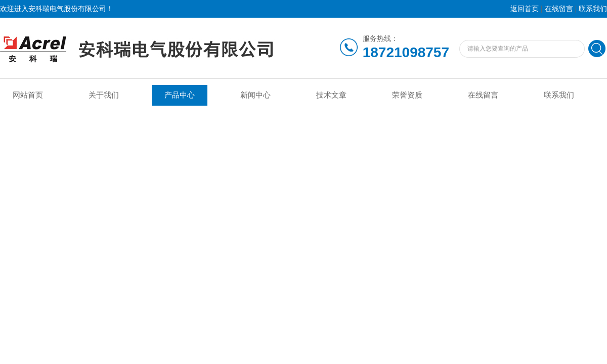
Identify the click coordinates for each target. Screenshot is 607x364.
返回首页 (525, 9)
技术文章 (331, 95)
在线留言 (559, 9)
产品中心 (180, 95)
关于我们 (104, 95)
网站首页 (28, 95)
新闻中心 (255, 95)
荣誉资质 (407, 95)
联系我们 (593, 9)
